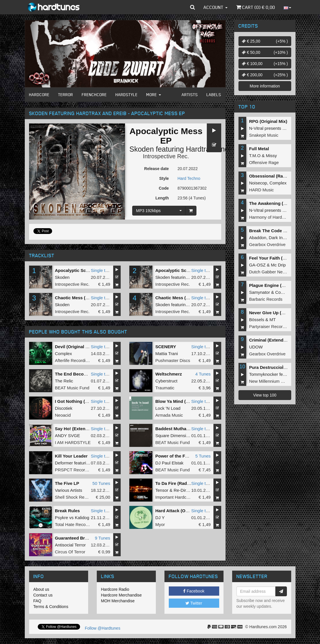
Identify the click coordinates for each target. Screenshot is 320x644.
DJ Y (160, 518)
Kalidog (82, 518)
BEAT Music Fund (72, 388)
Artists (190, 95)
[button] (193, 7)
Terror (66, 95)
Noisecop (258, 183)
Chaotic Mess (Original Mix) (83, 298)
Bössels (257, 320)
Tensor (162, 490)
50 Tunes (101, 483)
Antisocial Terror (70, 545)
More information (265, 86)
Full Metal (259, 149)
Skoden (142, 149)
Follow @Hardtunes (103, 628)
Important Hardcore (174, 497)
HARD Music (262, 190)
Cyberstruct (166, 381)
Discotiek (64, 408)
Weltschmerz (168, 374)
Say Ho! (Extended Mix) (79, 429)
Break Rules (68, 511)
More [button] (154, 95)
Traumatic (165, 388)
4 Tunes (203, 374)
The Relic (64, 381)
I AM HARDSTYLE (73, 442)
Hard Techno (189, 178)
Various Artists (69, 490)
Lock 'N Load (168, 408)
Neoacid (63, 415)
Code (164, 188)
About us (41, 589)
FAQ (37, 601)
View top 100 (265, 395)
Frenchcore (94, 95)
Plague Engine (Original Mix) (278, 285)
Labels (214, 95)
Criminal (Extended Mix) (274, 340)
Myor (160, 524)
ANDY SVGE (68, 436)
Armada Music (169, 415)
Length (162, 198)
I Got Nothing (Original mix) (83, 401)
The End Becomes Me (77, 374)
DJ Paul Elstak (169, 463)
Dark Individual (283, 238)
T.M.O (255, 156)
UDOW (256, 347)
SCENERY (166, 347)
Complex (64, 354)
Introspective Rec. (166, 156)
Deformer (64, 463)
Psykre (62, 518)
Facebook (194, 591)
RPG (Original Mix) (268, 121)
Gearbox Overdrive (267, 244)
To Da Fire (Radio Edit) (178, 483)
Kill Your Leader (71, 456)
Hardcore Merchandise (122, 595)
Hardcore (39, 95)
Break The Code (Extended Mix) (282, 231)
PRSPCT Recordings (75, 470)
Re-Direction (186, 490)
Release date (157, 169)
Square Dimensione (174, 436)
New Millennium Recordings (276, 381)
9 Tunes (102, 538)
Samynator (260, 292)
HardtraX (200, 149)
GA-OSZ (257, 265)
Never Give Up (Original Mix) (278, 313)
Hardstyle (127, 95)
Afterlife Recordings (74, 360)
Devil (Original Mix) (75, 347)
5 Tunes (203, 456)
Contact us (43, 595)
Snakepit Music (264, 135)
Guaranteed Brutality (76, 538)
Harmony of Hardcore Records (278, 217)
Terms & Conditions (51, 607)
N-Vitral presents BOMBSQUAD (280, 128)
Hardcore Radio (115, 589)
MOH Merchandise (118, 601)
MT (273, 320)
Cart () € (256, 7)
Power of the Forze (175, 456)
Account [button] (216, 7)
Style (164, 178)
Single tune (102, 270)
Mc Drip (279, 265)
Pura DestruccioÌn (269, 367)
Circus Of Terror (70, 552)
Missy (271, 156)
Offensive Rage (264, 162)
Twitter (194, 603)
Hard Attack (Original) (177, 511)
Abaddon (258, 238)
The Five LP (67, 483)
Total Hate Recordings (76, 524)
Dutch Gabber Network (271, 272)
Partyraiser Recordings (271, 326)
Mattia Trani (166, 354)
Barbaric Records (266, 299)
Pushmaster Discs (173, 360)
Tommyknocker (264, 374)
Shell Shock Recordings (78, 497)
